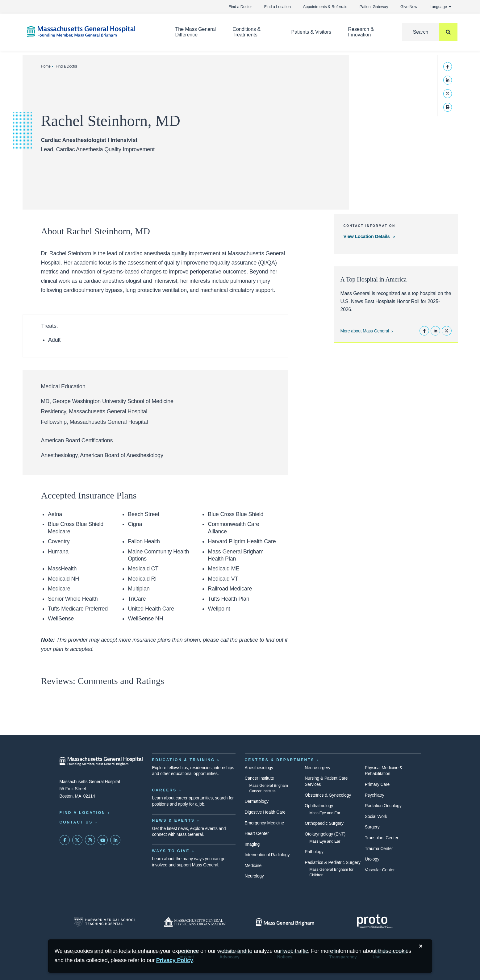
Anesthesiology (259, 768)
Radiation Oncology (383, 806)
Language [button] (441, 7)
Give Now (409, 7)
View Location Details (367, 236)
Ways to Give (171, 851)
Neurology (254, 876)
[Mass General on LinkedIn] (115, 840)
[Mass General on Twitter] (77, 840)
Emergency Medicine (264, 823)
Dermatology (257, 801)
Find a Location (278, 7)
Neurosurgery (317, 768)
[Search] (430, 32)
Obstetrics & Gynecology (328, 795)
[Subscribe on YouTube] (103, 840)
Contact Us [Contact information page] (76, 822)
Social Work (376, 816)
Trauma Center (379, 849)
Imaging (252, 844)
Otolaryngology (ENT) (325, 834)
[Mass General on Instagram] (90, 840)
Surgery (372, 827)
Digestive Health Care (265, 812)
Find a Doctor (240, 7)
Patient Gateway (374, 7)
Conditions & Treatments (247, 32)
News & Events (173, 820)
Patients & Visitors (311, 32)
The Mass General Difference (195, 32)
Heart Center (257, 833)
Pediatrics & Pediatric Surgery (333, 862)
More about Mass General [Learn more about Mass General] (365, 331)
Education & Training (184, 760)
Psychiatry (375, 795)
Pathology (314, 852)
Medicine (253, 865)
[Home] (92, 32)
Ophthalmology (319, 806)
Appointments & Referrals (325, 7)
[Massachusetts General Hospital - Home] (101, 761)
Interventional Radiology (267, 855)
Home (46, 66)
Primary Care (377, 784)
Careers (165, 790)
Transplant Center (382, 838)
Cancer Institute (259, 778)
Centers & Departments (280, 760)
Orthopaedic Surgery (324, 823)
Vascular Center (380, 870)
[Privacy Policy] (175, 960)
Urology (372, 859)
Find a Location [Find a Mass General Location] (83, 813)
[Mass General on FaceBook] (65, 840)
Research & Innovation (361, 32)
